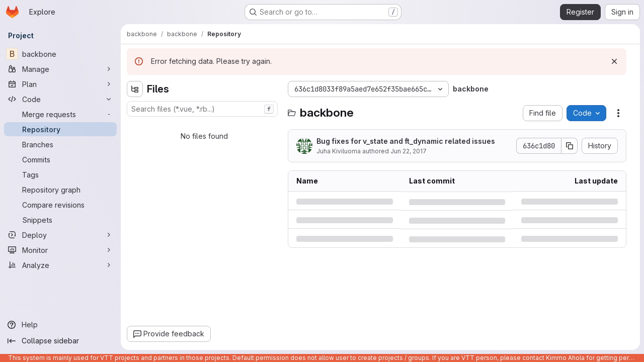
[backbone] (60, 54)
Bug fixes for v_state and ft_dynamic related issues (406, 141)
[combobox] (202, 109)
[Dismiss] (614, 61)
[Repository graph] (60, 190)
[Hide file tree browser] (135, 89)
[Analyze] (60, 265)
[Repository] (60, 129)
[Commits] (60, 159)
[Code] (60, 99)
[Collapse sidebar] (60, 341)
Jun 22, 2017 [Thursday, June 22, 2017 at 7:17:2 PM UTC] (409, 151)
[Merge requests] (60, 114)
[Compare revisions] (60, 205)
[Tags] (60, 174)
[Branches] (60, 144)
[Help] (60, 325)
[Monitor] (60, 250)
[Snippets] (60, 220)
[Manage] (60, 69)
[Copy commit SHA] (570, 146)
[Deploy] (60, 235)
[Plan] (60, 84)
